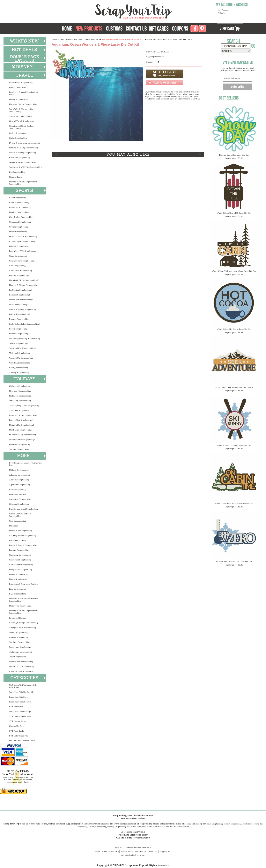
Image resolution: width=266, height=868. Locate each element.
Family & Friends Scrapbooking (23, 545)
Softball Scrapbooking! (19, 334)
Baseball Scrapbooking (19, 202)
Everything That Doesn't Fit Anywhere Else (26, 464)
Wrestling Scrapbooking (20, 363)
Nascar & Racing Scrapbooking (23, 153)
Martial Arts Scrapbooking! (21, 300)
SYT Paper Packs (17, 731)
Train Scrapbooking (18, 657)
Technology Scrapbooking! (21, 652)
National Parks (15, 177)
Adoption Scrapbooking (19, 475)
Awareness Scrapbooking (20, 499)
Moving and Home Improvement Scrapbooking (23, 183)
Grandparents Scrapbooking (21, 565)
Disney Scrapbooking (18, 99)
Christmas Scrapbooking (20, 386)
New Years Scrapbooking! (20, 391)
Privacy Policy (127, 851)
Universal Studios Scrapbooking (23, 104)
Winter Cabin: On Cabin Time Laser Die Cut (234, 503)
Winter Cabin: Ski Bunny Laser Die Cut (234, 445)
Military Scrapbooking (19, 470)
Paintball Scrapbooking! (20, 314)
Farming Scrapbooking (19, 550)
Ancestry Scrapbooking (19, 480)
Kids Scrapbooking (17, 589)
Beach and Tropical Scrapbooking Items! (24, 93)
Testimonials (140, 851)
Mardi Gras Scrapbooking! (21, 430)
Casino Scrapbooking (18, 133)
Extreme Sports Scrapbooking (22, 241)
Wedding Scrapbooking (116, 827)
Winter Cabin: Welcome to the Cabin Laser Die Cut (234, 271)
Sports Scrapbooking (251, 824)
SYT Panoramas (16, 707)
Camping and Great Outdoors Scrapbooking (22, 127)
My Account (224, 10)
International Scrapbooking (21, 82)
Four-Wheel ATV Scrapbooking (23, 251)
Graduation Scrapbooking (20, 560)
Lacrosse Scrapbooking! (20, 295)
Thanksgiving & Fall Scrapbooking (24, 405)
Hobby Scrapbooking (18, 579)
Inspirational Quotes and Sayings (23, 584)
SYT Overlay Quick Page (20, 716)
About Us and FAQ (110, 851)
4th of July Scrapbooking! (20, 401)
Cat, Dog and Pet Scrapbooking (23, 535)
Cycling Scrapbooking (19, 227)
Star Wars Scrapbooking (19, 642)
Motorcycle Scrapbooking (20, 606)
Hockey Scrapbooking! (19, 275)
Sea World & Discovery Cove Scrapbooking (22, 110)
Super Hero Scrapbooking (20, 647)
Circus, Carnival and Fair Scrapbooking (20, 515)
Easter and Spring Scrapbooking (23, 415)
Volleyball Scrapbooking (20, 353)
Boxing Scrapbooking (18, 368)
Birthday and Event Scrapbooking (24, 509)
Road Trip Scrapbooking (20, 157)
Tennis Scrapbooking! (19, 343)
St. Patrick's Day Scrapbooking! (23, 435)
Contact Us (153, 851)
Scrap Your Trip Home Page (107, 11)
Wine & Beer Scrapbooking (21, 661)
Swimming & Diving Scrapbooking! (25, 338)
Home (54, 39)
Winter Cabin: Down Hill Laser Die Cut (234, 213)
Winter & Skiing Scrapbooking (22, 162)
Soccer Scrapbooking (18, 329)
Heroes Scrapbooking (18, 574)
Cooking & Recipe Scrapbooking (23, 623)
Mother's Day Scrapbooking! (22, 425)
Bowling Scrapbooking (19, 212)
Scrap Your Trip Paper (19, 697)
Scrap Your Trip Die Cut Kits (22, 692)
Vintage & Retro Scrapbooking (22, 627)
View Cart (141, 855)
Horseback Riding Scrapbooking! (23, 280)
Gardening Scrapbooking (20, 555)
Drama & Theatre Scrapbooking (23, 236)
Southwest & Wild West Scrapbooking (26, 167)
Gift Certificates (128, 855)
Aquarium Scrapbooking (20, 485)
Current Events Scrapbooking (22, 671)
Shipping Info (165, 851)
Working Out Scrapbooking (21, 358)
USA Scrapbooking (17, 87)
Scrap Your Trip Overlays (20, 711)
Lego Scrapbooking (18, 594)
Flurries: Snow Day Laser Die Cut (234, 155)
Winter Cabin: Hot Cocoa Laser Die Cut (234, 329)
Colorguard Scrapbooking (20, 222)
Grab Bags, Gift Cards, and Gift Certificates (23, 686)
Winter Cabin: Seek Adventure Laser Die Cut (234, 387)
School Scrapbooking (18, 632)
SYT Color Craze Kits (19, 736)
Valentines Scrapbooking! (20, 410)
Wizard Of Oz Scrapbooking (21, 666)
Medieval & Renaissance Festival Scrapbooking (24, 600)
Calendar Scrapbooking (19, 504)
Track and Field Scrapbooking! (22, 348)
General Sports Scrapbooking (22, 261)
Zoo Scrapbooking (17, 172)
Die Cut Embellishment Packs (22, 741)
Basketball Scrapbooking (20, 207)
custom (198, 824)
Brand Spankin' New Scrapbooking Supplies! (79, 39)
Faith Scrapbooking (18, 540)
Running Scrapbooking (19, 319)
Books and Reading (18, 494)
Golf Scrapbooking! (18, 266)
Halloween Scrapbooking (20, 396)
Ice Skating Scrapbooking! (21, 290)
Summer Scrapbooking (19, 449)
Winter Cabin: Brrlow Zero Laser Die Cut (234, 561)
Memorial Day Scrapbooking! (22, 439)
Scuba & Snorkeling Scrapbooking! (24, 324)
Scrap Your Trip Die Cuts (20, 702)
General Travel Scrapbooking (22, 121)
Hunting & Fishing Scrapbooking (23, 148)
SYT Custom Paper (17, 721)
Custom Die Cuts (17, 726)
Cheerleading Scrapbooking (21, 217)
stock (189, 824)
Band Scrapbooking (18, 198)
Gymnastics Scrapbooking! (21, 270)
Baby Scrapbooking (18, 489)
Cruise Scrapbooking (18, 138)
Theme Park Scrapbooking (21, 116)
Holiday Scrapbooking (97, 827)
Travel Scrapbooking (214, 824)
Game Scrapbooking (18, 256)
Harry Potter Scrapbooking (21, 569)
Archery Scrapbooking (19, 372)
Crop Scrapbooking (18, 521)
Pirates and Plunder (18, 618)
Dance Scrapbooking (18, 232)
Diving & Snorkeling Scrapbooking (24, 143)
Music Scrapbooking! (18, 304)
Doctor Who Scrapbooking (21, 531)
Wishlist (222, 13)
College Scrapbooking (19, 637)
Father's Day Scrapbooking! (21, 420)
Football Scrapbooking (19, 246)
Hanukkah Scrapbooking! (20, 444)
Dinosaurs (14, 526)
